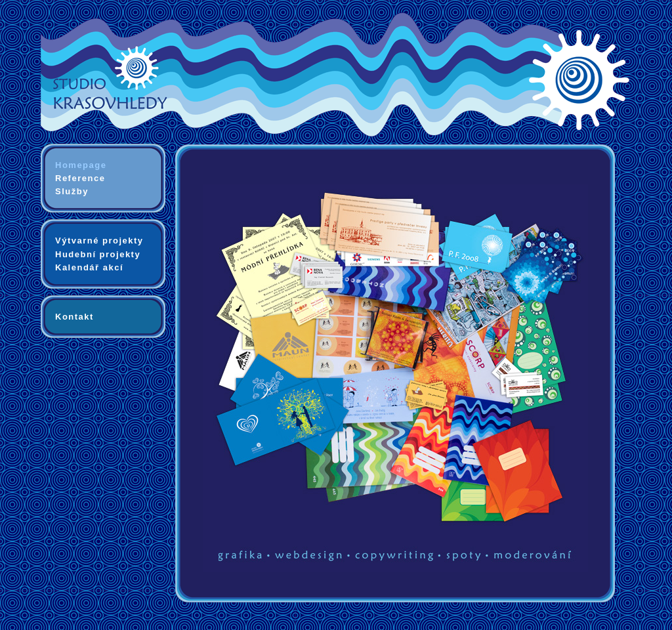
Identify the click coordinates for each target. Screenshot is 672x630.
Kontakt (74, 317)
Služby (72, 191)
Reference (80, 178)
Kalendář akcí (89, 267)
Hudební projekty (98, 254)
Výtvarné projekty (99, 241)
